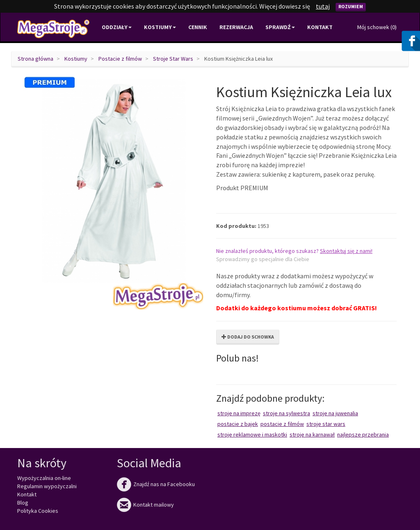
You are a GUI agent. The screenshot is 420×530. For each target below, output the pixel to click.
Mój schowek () (377, 27)
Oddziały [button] (117, 27)
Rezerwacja (236, 27)
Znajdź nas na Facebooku (156, 484)
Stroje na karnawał (312, 434)
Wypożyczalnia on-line (44, 478)
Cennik (198, 27)
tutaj (323, 6)
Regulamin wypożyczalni (47, 486)
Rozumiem (351, 6)
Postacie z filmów (120, 59)
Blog (23, 503)
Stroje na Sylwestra (286, 413)
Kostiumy (76, 59)
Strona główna (35, 59)
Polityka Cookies (38, 511)
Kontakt (320, 27)
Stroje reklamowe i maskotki (252, 434)
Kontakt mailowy (145, 505)
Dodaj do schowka (248, 337)
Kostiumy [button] (160, 27)
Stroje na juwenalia (335, 413)
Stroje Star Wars (173, 59)
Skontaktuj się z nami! (346, 251)
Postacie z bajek (238, 424)
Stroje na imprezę (239, 413)
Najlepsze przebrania (363, 434)
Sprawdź (280, 27)
